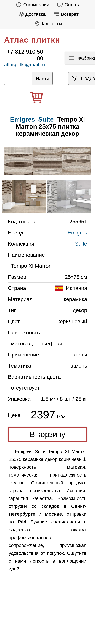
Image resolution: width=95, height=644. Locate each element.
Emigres (77, 233)
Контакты (47, 24)
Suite (46, 119)
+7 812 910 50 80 (25, 55)
